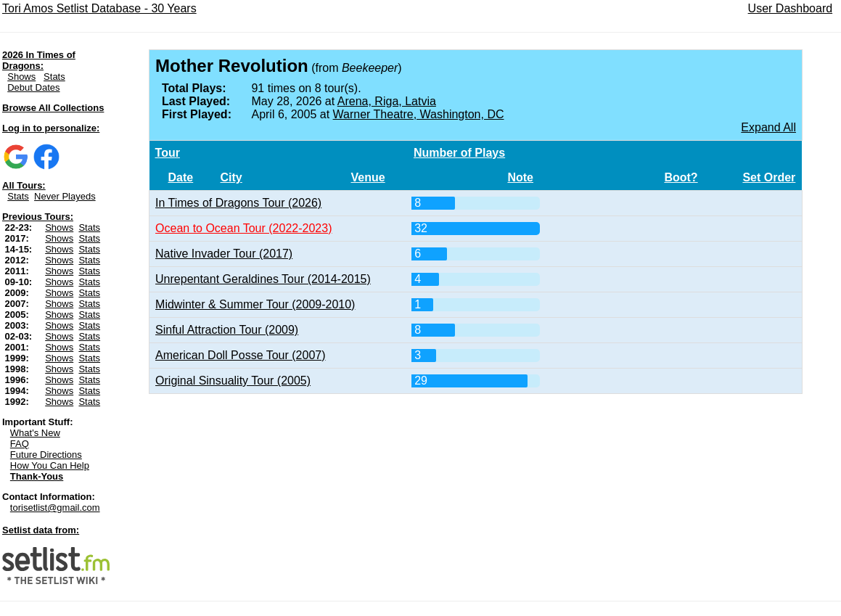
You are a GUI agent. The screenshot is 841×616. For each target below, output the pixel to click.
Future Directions (46, 455)
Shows (21, 77)
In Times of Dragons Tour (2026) (238, 203)
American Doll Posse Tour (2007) (240, 355)
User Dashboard (791, 8)
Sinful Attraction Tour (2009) (227, 330)
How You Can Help (50, 465)
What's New (35, 433)
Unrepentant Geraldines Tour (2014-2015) (263, 279)
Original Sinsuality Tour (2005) (233, 381)
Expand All (768, 127)
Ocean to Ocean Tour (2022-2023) (243, 228)
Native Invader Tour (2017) (224, 254)
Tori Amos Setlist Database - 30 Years (99, 8)
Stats (54, 77)
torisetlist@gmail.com (55, 508)
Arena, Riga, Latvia (387, 101)
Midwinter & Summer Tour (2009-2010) (255, 304)
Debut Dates (33, 87)
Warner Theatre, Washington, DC (419, 114)
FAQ (20, 444)
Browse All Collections (53, 108)
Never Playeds (65, 196)
